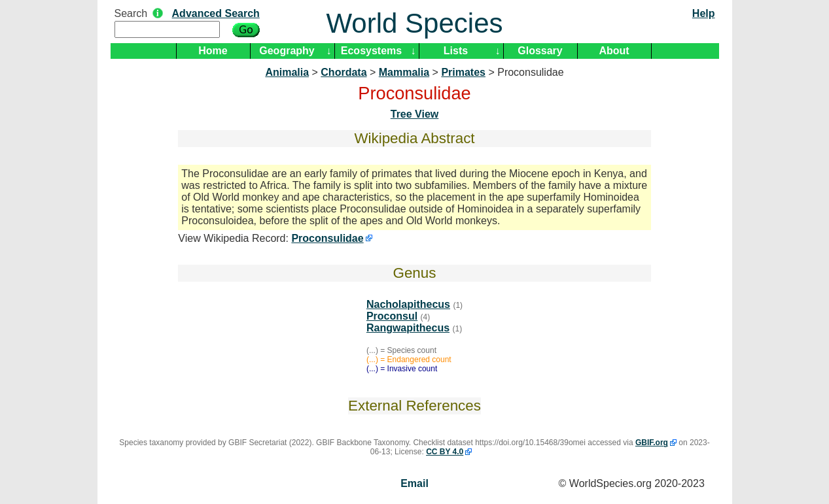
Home (213, 51)
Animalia (287, 72)
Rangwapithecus (408, 328)
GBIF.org (652, 443)
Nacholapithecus (408, 304)
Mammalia (404, 72)
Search (131, 13)
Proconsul (392, 316)
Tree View (415, 114)
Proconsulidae (327, 238)
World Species (414, 23)
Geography (287, 51)
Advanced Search (216, 13)
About (614, 51)
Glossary (540, 51)
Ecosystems (371, 51)
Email (414, 483)
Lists (456, 51)
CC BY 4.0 (445, 452)
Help (704, 13)
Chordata (344, 72)
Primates (463, 72)
